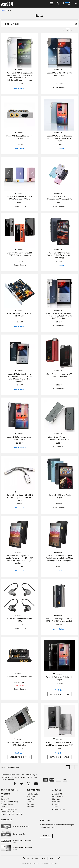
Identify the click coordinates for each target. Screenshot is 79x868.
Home (3, 11)
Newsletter (56, 802)
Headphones (31, 797)
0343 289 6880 (31, 859)
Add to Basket (19, 88)
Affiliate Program (59, 809)
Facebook (56, 804)
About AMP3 (57, 794)
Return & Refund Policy (10, 802)
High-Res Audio (32, 794)
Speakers (30, 802)
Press (3, 807)
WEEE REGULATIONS (9, 809)
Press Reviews (57, 797)
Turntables (31, 807)
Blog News (56, 799)
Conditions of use (8, 812)
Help (3, 797)
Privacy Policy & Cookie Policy (12, 814)
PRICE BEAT (6, 794)
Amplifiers (30, 799)
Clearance (30, 804)
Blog (45, 859)
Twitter (55, 807)
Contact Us (5, 799)
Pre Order (58, 690)
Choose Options (59, 87)
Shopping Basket (7, 804)
